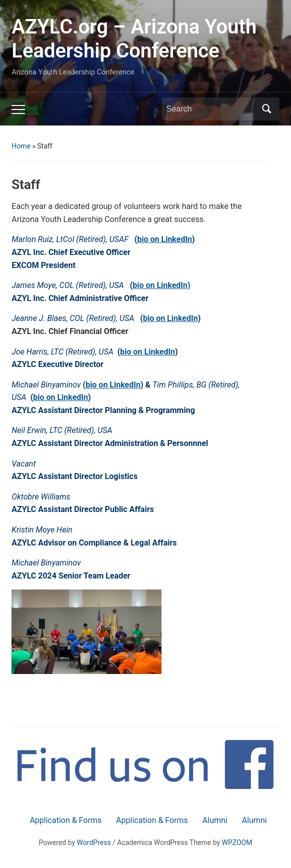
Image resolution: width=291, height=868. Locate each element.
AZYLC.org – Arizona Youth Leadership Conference (134, 39)
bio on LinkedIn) (161, 285)
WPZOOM (237, 842)
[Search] (211, 109)
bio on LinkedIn (164, 239)
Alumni (215, 820)
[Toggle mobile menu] (18, 109)
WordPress (94, 842)
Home (21, 146)
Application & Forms (65, 820)
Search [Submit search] (267, 109)
